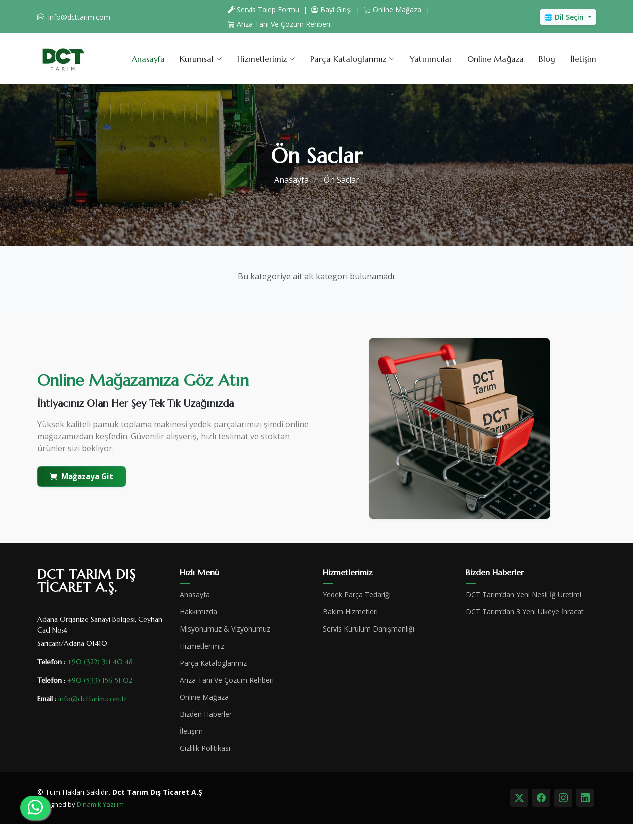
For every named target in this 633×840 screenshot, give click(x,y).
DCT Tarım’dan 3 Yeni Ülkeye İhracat (525, 612)
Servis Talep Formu (263, 9)
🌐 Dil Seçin (565, 17)
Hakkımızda (198, 612)
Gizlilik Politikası (205, 748)
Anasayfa (148, 59)
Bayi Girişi (332, 9)
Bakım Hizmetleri (350, 612)
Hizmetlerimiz (202, 646)
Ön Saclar (342, 180)
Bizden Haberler (206, 714)
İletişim (583, 59)
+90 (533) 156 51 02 (100, 680)
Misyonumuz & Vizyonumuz (225, 629)
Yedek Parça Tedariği (357, 595)
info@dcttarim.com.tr (92, 699)
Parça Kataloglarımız (213, 663)
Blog (547, 59)
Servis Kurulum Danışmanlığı (369, 629)
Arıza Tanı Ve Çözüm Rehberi (279, 24)
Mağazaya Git (81, 476)
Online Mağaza (393, 9)
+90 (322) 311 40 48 (100, 662)
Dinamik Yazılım (100, 804)
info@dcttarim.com (79, 17)
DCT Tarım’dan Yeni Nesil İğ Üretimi (523, 595)
